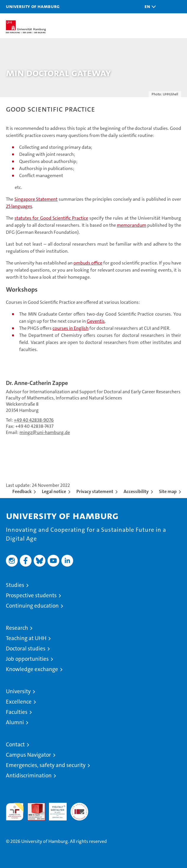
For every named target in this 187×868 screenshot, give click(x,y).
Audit (33, 806)
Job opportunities (27, 659)
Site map (168, 491)
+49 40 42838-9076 (34, 420)
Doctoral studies (26, 648)
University (18, 691)
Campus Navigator (28, 755)
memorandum (132, 225)
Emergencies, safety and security (46, 765)
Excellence (19, 702)
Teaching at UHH (26, 638)
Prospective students (31, 595)
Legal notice (54, 491)
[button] (149, 7)
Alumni (15, 722)
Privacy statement (95, 491)
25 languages (19, 206)
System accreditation (79, 809)
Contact (15, 744)
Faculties (17, 712)
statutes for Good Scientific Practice (51, 218)
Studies (15, 585)
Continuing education (32, 606)
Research (17, 628)
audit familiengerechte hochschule (15, 812)
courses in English (70, 328)
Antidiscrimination (29, 775)
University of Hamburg (33, 6)
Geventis (96, 321)
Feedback (22, 491)
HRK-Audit (55, 809)
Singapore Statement (36, 199)
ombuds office (88, 263)
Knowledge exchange (32, 669)
